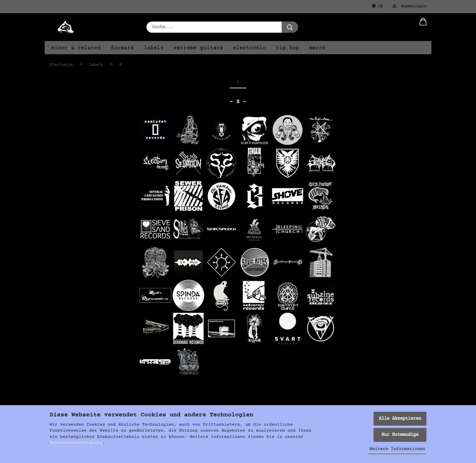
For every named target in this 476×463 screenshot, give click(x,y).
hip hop (288, 48)
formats (122, 48)
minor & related (76, 48)
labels (154, 48)
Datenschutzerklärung (76, 443)
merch (317, 48)
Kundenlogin (410, 6)
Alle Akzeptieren (400, 419)
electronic (250, 48)
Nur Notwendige (400, 435)
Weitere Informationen (397, 449)
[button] (423, 27)
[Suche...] (290, 27)
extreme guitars (198, 48)
